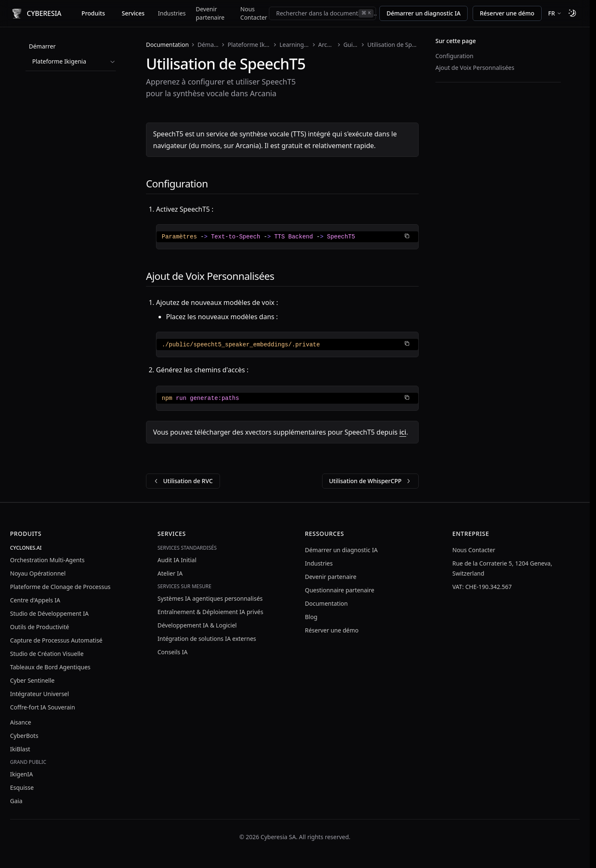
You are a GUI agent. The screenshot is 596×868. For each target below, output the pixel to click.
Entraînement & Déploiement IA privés (211, 612)
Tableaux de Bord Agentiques (50, 667)
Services (133, 13)
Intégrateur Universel (40, 694)
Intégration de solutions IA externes (207, 639)
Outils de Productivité (40, 627)
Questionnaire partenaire (340, 590)
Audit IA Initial (177, 560)
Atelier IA (170, 573)
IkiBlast (20, 749)
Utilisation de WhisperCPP (370, 481)
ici (403, 432)
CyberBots (24, 736)
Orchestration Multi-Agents (47, 560)
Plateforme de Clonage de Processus (60, 587)
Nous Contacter (254, 13)
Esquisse (22, 787)
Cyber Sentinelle (32, 680)
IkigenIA (22, 774)
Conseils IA (173, 652)
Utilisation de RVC (183, 481)
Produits (93, 13)
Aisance (20, 722)
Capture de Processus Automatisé (56, 640)
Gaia (16, 801)
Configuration (454, 56)
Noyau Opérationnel (38, 573)
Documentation (167, 45)
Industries (172, 13)
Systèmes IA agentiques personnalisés (210, 598)
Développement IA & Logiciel (197, 625)
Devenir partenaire (210, 13)
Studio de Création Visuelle (47, 654)
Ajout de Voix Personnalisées (475, 68)
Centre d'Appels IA (35, 600)
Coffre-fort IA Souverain (42, 707)
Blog (311, 617)
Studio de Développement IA (49, 613)
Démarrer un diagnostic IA (423, 13)
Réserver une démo (507, 13)
